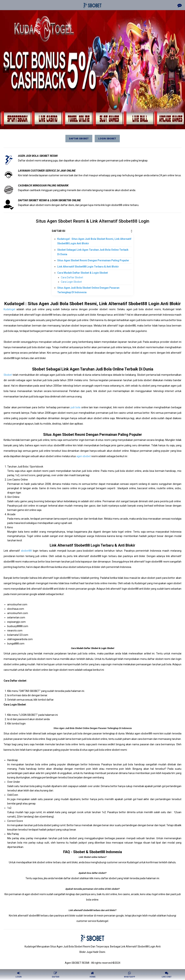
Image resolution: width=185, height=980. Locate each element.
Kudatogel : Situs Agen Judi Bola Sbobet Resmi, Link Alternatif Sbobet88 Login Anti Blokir (94, 241)
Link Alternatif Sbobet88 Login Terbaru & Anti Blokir (88, 267)
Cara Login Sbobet (71, 282)
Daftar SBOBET (79, 139)
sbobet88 (26, 551)
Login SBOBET (107, 139)
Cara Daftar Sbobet (72, 277)
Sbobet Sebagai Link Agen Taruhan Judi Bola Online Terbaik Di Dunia (93, 252)
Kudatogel (9, 309)
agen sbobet (84, 456)
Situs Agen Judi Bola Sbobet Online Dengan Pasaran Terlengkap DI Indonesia (88, 290)
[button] (6, 70)
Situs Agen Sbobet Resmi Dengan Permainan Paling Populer (93, 260)
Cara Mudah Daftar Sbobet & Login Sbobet (83, 273)
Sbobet (8, 375)
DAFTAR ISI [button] (92, 231)
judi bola (76, 407)
